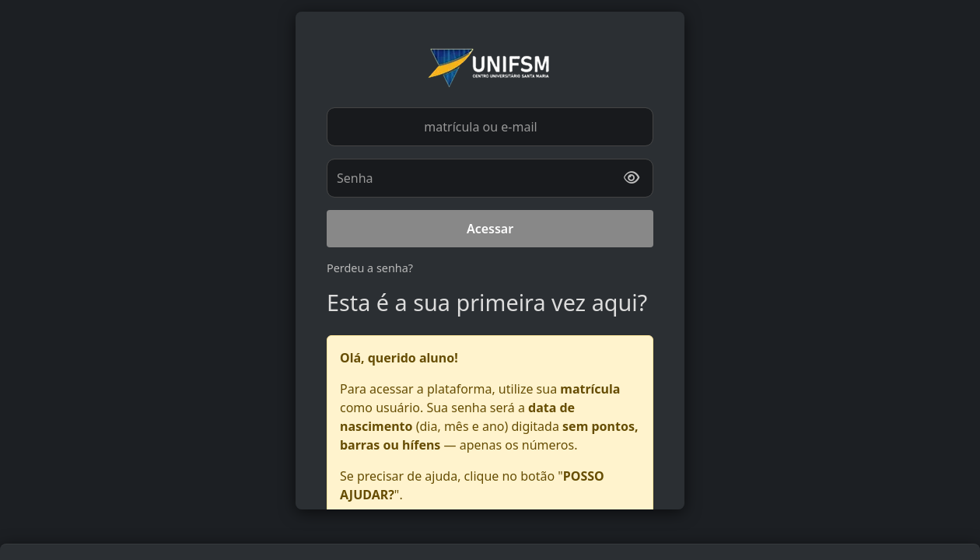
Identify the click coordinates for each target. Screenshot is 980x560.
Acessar (490, 229)
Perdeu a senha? (370, 268)
